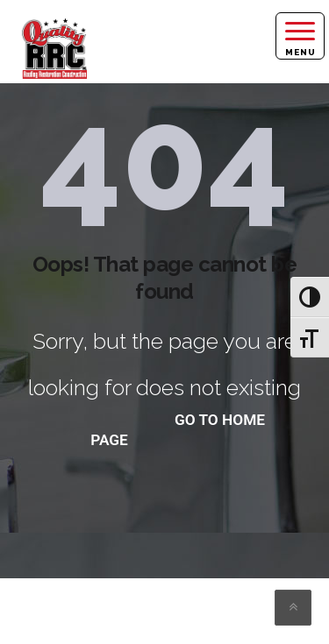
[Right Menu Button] (300, 36)
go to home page (178, 430)
